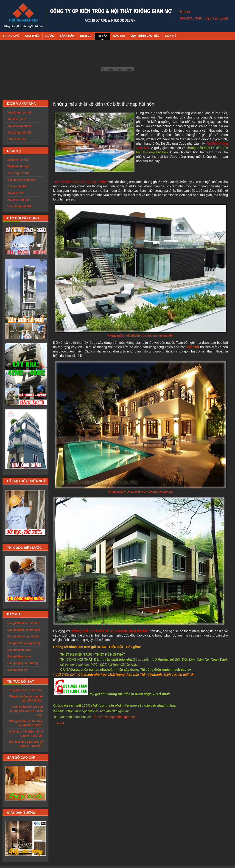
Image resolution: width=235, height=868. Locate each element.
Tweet (60, 723)
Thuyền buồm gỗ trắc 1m (25, 690)
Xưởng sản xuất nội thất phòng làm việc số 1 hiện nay (27, 711)
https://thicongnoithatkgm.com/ (116, 717)
